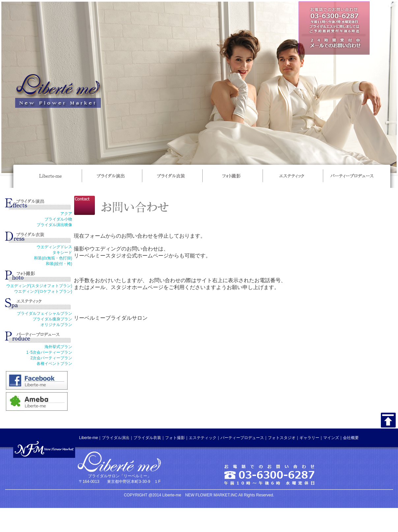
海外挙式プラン (58, 347)
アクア (66, 214)
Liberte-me (88, 438)
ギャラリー (309, 438)
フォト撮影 (175, 438)
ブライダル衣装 (147, 438)
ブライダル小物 (58, 219)
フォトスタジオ (282, 438)
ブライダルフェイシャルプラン (44, 313)
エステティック (203, 438)
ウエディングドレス (54, 247)
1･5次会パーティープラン (49, 352)
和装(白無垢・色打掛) (53, 258)
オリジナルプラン (56, 325)
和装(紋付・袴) (59, 264)
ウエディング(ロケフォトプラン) (43, 291)
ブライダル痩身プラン (52, 319)
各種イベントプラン (54, 364)
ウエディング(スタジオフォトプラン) (39, 286)
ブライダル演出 (116, 438)
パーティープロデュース (242, 438)
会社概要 (351, 438)
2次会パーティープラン (51, 358)
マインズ (331, 438)
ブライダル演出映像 (54, 225)
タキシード (62, 252)
